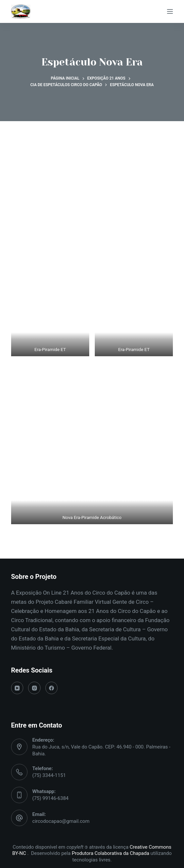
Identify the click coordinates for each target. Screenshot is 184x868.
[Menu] (170, 11)
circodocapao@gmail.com (61, 821)
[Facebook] (52, 688)
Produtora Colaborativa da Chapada (110, 853)
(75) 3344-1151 (49, 775)
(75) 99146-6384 (50, 798)
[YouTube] (17, 688)
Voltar (92, 543)
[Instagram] (34, 688)
